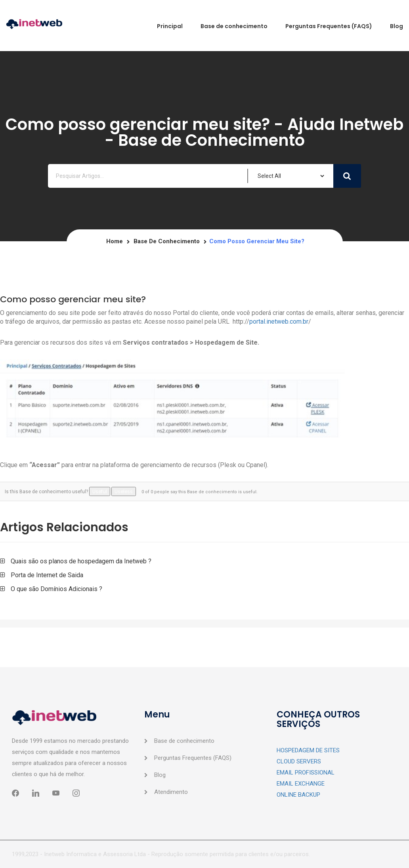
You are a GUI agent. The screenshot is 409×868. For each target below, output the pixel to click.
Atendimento (171, 792)
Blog (160, 775)
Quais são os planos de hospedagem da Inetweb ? (81, 561)
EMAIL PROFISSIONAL (306, 773)
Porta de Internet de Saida (47, 575)
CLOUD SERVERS (299, 761)
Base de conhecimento (167, 241)
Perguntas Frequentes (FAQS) (193, 758)
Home (115, 241)
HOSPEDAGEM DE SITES (308, 750)
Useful (100, 491)
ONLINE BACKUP (298, 795)
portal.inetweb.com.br (279, 321)
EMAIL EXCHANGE (301, 784)
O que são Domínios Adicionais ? (56, 589)
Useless (124, 491)
